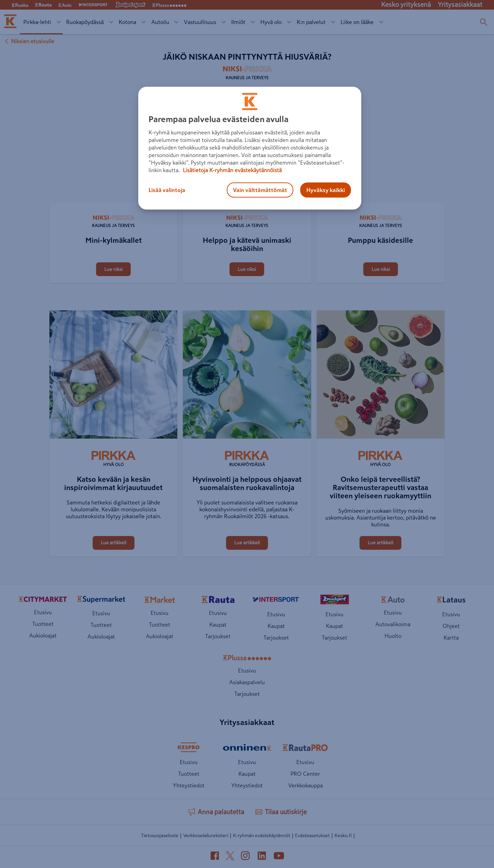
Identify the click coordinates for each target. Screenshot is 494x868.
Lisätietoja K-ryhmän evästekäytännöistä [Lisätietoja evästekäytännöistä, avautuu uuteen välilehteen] (232, 170)
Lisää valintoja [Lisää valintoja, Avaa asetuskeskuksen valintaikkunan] (167, 190)
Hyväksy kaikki (326, 190)
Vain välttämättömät (260, 190)
